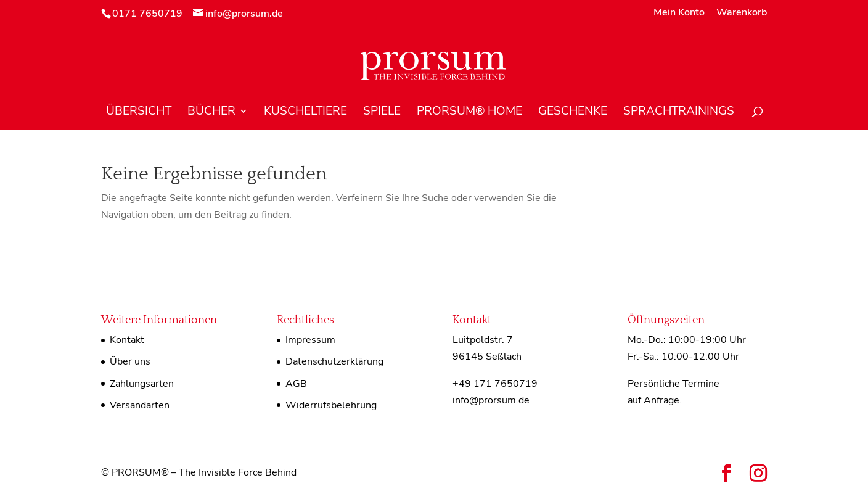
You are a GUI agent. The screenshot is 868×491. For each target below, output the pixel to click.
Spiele (382, 113)
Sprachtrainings (679, 113)
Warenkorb (742, 13)
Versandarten (140, 405)
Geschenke (573, 113)
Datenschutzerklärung (334, 361)
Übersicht (139, 113)
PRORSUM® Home (469, 113)
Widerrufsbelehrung (331, 405)
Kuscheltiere (305, 113)
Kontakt (127, 340)
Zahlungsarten (142, 384)
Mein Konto (679, 13)
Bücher (211, 113)
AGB (296, 384)
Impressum (310, 340)
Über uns (130, 361)
